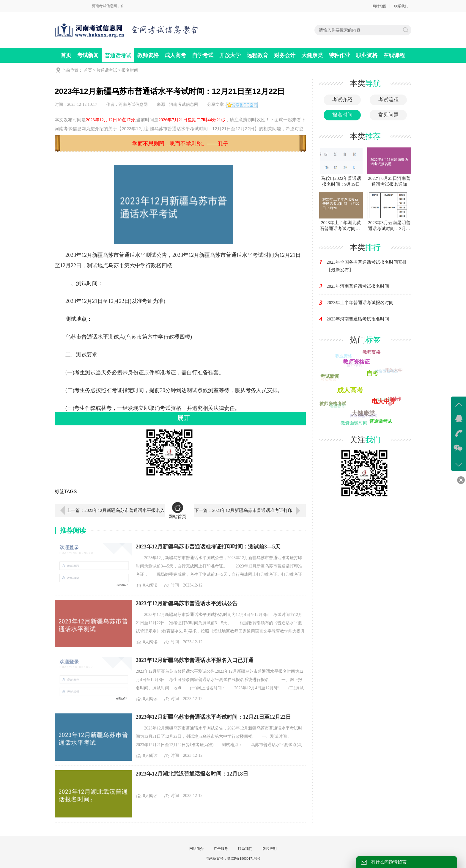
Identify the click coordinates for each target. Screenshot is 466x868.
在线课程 (394, 55)
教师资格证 (357, 361)
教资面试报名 (386, 372)
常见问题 (388, 115)
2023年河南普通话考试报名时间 (358, 286)
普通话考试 (118, 56)
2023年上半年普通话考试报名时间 (360, 303)
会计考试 (354, 365)
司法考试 (328, 379)
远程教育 (257, 55)
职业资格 (367, 55)
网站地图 (380, 6)
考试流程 (388, 100)
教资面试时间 (354, 423)
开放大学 (230, 55)
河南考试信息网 (133, 104)
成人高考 (175, 55)
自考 (373, 372)
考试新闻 (88, 55)
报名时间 (130, 70)
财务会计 (285, 55)
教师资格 (148, 55)
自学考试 (203, 55)
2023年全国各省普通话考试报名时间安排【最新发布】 (367, 266)
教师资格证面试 (363, 416)
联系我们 (401, 6)
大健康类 (312, 55)
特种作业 (339, 55)
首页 (66, 55)
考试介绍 (342, 100)
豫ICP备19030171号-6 (244, 858)
